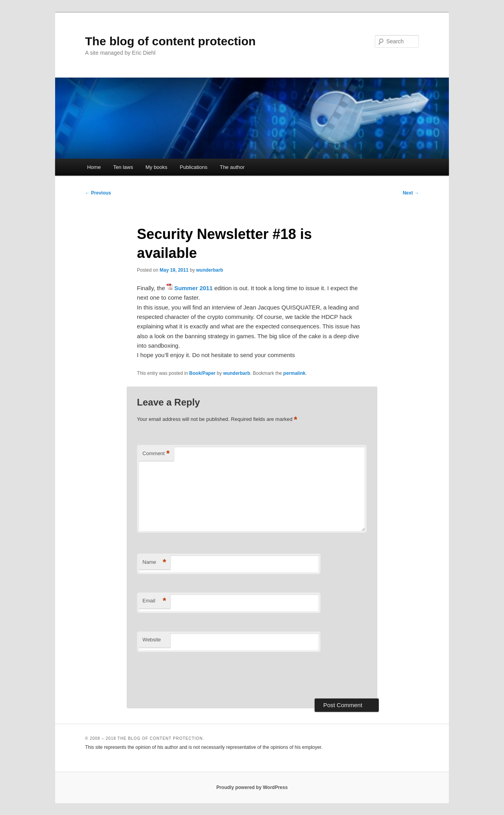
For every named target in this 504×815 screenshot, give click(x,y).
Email (154, 601)
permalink (294, 373)
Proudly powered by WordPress (252, 787)
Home (94, 167)
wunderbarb (210, 270)
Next (411, 193)
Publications (194, 167)
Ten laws (123, 167)
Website (152, 640)
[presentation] (197, 675)
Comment (156, 454)
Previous (98, 193)
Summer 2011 (193, 288)
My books (156, 167)
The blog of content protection (170, 41)
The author (232, 167)
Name (154, 562)
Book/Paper (203, 373)
